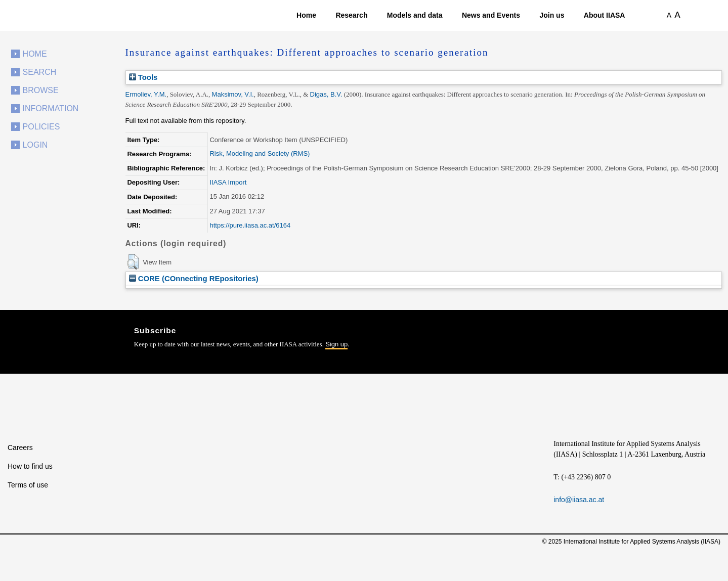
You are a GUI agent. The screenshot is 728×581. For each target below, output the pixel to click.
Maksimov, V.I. (233, 94)
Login (35, 145)
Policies (41, 127)
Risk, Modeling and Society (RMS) (260, 153)
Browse (41, 90)
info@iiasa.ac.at (579, 500)
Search (40, 72)
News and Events (491, 15)
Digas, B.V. (326, 94)
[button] (133, 262)
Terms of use (28, 485)
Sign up (336, 344)
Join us (552, 15)
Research (351, 15)
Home (306, 15)
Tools (143, 77)
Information (51, 108)
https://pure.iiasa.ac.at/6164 (250, 225)
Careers (20, 448)
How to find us (30, 466)
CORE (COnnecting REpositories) (194, 278)
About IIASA (605, 15)
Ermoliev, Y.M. (146, 94)
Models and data (415, 15)
